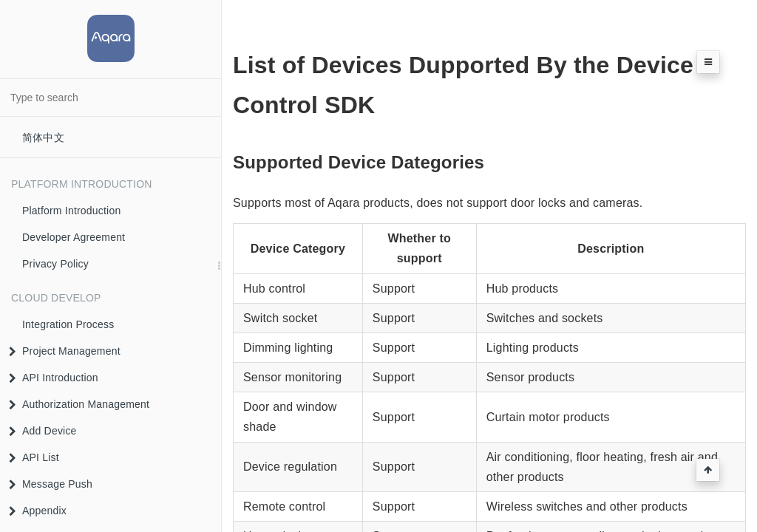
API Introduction (54, 378)
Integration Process (68, 324)
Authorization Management (79, 404)
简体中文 (43, 137)
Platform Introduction (71, 211)
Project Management (65, 351)
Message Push (51, 484)
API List (34, 457)
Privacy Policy (55, 264)
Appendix (38, 511)
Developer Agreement (74, 237)
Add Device (43, 431)
